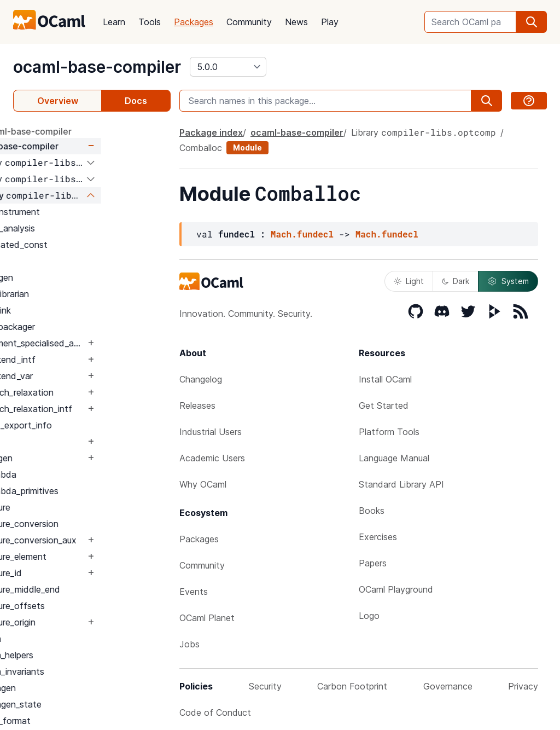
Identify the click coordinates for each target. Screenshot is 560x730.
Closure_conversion (89, 524)
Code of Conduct (215, 712)
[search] (532, 22)
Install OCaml (385, 379)
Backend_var (76, 376)
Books (372, 511)
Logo (369, 616)
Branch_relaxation (87, 392)
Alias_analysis (77, 228)
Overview (58, 101)
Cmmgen (68, 688)
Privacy (523, 686)
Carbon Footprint (352, 686)
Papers (373, 563)
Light (409, 281)
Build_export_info (86, 425)
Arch (60, 261)
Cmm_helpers (77, 655)
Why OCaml (203, 484)
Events (194, 592)
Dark (456, 281)
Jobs (189, 644)
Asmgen (66, 277)
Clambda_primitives (89, 491)
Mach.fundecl (302, 234)
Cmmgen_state (81, 704)
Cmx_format (75, 721)
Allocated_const (84, 245)
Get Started (384, 405)
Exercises (378, 537)
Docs (136, 101)
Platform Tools (389, 432)
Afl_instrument (80, 212)
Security (265, 686)
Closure (65, 507)
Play (330, 22)
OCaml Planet (207, 618)
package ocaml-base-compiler (77, 131)
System (508, 281)
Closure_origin (78, 622)
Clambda (68, 474)
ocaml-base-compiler (97, 67)
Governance (448, 686)
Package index (211, 132)
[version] (228, 67)
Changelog (201, 379)
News (296, 22)
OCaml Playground (396, 589)
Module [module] (247, 147)
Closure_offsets (82, 606)
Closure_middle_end (90, 589)
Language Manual (394, 458)
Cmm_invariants (82, 671)
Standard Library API (401, 484)
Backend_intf (78, 360)
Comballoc (201, 148)
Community (249, 22)
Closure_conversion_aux (98, 540)
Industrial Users (211, 432)
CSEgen (66, 458)
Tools (150, 22)
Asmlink (65, 310)
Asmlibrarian (74, 294)
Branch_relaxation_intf (96, 409)
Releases (197, 405)
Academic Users (212, 458)
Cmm (60, 639)
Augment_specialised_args (103, 343)
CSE (59, 442)
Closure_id (71, 573)
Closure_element (83, 557)
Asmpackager (77, 327)
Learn (114, 22)
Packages (194, 22)
